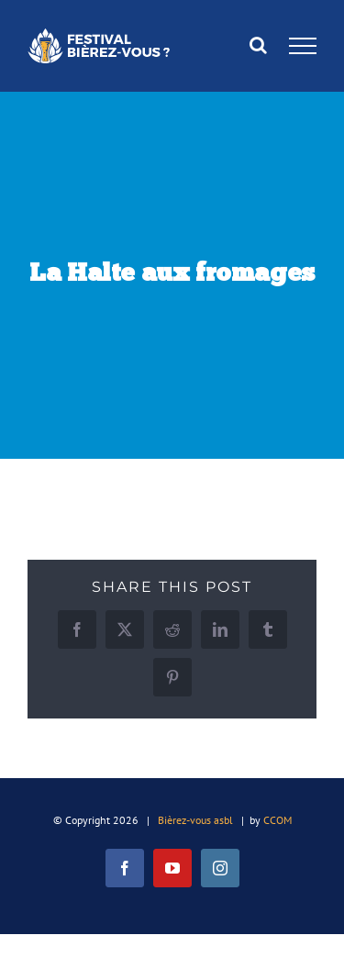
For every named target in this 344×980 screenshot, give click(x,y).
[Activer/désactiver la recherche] (258, 45)
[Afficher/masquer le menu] (303, 46)
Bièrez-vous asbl (195, 820)
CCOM (277, 820)
